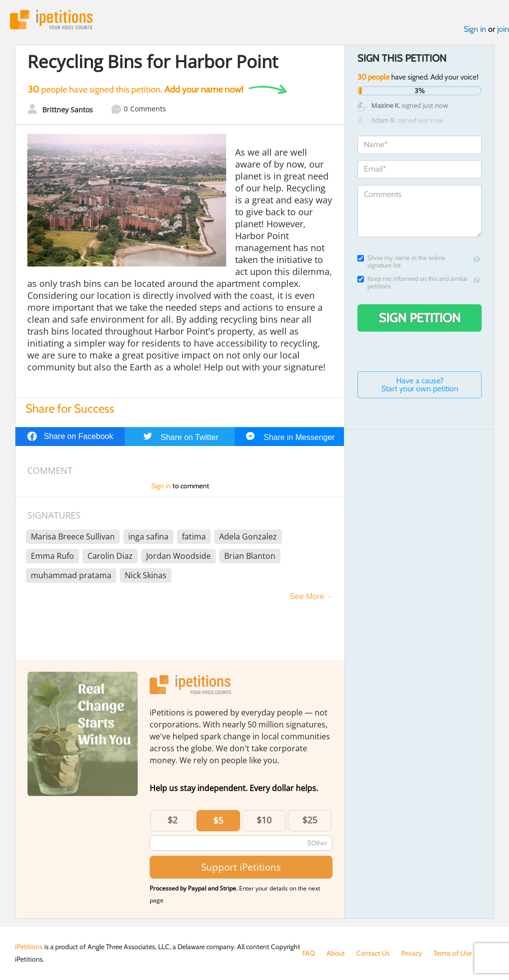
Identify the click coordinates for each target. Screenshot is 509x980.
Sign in (475, 29)
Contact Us (373, 953)
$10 (264, 820)
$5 (218, 820)
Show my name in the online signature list (401, 262)
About (336, 953)
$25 (310, 820)
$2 (172, 820)
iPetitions (51, 20)
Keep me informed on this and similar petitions (413, 282)
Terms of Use (453, 953)
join (503, 29)
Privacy (412, 953)
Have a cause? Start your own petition (420, 385)
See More (307, 596)
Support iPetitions (241, 867)
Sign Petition (420, 318)
